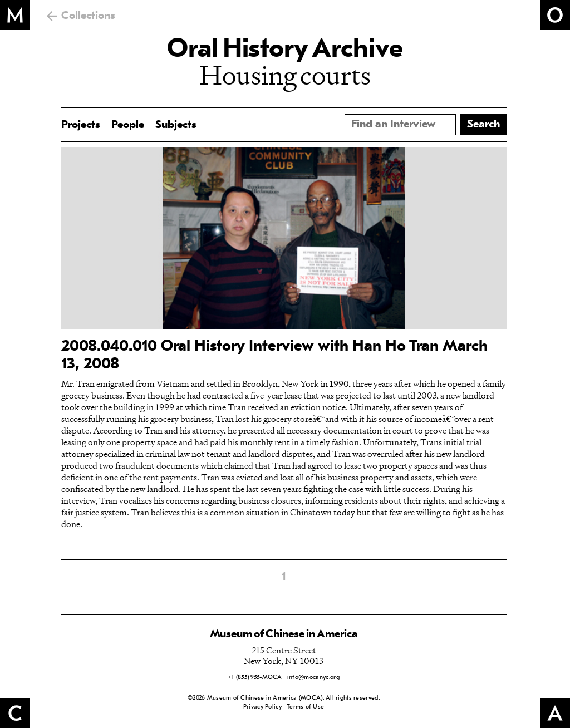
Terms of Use (305, 707)
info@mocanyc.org (313, 678)
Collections (88, 16)
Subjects (176, 125)
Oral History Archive (285, 50)
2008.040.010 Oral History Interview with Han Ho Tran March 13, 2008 (274, 356)
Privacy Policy (262, 707)
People (128, 125)
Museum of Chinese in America (284, 634)
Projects (81, 125)
